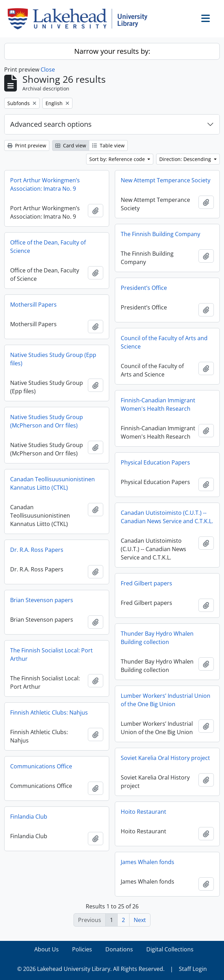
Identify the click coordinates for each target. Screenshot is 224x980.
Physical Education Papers (155, 462)
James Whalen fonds (148, 862)
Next (140, 920)
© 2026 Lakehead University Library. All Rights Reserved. (91, 969)
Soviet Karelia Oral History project (165, 758)
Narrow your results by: (112, 51)
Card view (71, 145)
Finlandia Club (29, 817)
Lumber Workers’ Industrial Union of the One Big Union (166, 700)
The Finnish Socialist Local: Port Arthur (51, 654)
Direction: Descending (186, 159)
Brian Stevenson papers (42, 600)
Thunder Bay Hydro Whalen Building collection (157, 638)
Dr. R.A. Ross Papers (37, 550)
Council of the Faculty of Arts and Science (164, 342)
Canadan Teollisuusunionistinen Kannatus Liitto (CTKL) (52, 483)
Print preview (27, 145)
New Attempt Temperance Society (166, 180)
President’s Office (144, 288)
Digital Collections (170, 949)
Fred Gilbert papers (146, 583)
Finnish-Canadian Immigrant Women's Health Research (158, 404)
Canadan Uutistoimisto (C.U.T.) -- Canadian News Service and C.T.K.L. (167, 517)
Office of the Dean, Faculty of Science (48, 247)
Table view (108, 145)
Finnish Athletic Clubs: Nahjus (49, 712)
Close (48, 70)
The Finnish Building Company (160, 234)
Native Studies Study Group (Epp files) (53, 359)
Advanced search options (51, 124)
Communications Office (41, 766)
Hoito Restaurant (143, 812)
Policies (82, 949)
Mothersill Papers (33, 305)
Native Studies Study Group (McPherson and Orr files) (47, 421)
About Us (47, 949)
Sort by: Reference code (118, 159)
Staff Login (193, 969)
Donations (119, 949)
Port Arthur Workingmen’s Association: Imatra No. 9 (45, 184)
